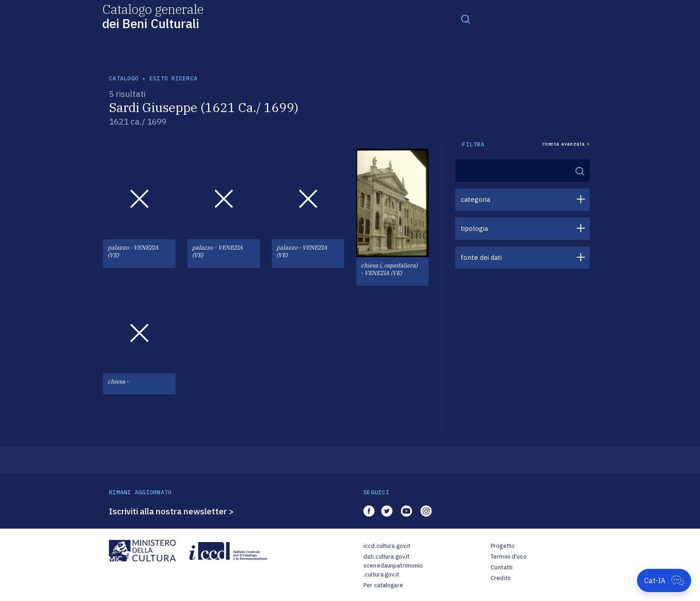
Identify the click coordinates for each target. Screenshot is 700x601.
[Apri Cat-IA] (664, 580)
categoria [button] (475, 199)
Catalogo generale (153, 16)
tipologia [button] (474, 228)
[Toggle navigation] (466, 19)
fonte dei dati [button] (481, 257)
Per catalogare (383, 585)
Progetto (503, 546)
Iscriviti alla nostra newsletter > (171, 511)
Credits (501, 578)
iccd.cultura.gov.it (387, 546)
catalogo (124, 78)
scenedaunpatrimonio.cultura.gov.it (393, 570)
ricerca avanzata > (566, 144)
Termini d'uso (509, 557)
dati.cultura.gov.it (386, 557)
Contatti (502, 567)
